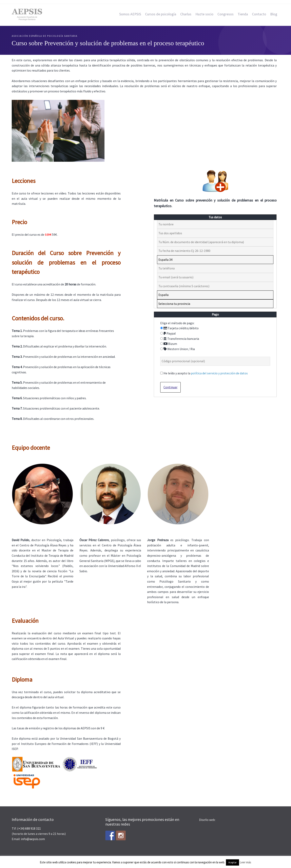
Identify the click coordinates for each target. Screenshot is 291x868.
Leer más (245, 862)
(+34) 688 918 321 (29, 828)
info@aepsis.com (33, 839)
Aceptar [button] (232, 862)
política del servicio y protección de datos (219, 373)
